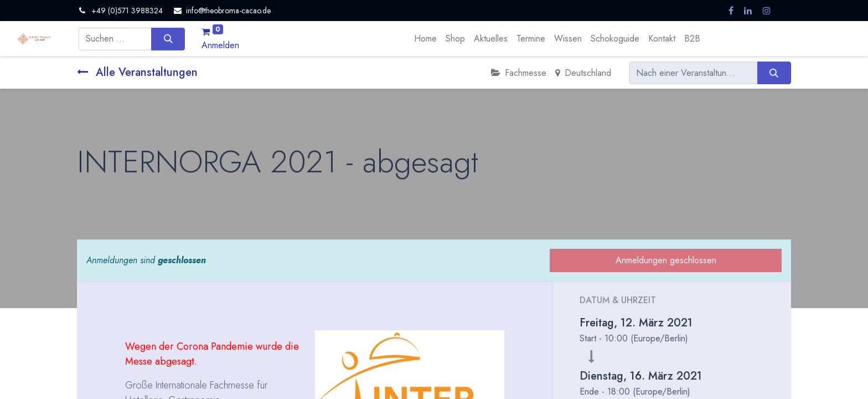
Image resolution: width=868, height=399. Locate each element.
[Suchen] (168, 39)
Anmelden (220, 45)
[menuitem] (425, 39)
